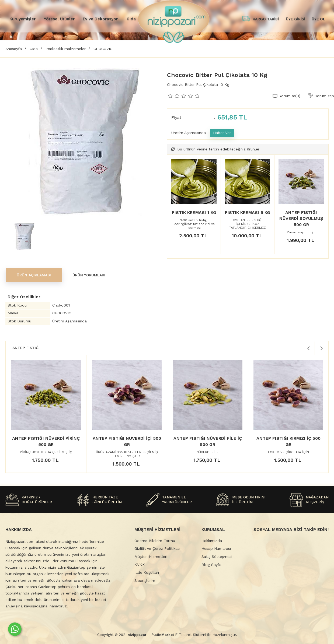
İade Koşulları (147, 572)
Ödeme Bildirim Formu (155, 541)
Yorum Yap (325, 96)
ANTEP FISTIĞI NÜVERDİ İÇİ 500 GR (127, 441)
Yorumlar (290, 96)
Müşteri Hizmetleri (151, 557)
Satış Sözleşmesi (217, 557)
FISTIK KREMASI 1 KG (194, 212)
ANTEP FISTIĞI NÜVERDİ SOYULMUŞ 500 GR (301, 219)
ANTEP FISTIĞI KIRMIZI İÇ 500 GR (288, 441)
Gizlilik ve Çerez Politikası (157, 548)
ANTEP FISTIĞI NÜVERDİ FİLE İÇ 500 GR (208, 441)
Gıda (131, 19)
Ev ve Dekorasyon (101, 19)
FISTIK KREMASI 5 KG (248, 212)
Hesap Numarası (216, 548)
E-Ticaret (183, 635)
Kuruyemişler (22, 19)
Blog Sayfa (211, 565)
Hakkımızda (212, 541)
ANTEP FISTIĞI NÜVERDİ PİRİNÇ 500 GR (46, 441)
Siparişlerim (145, 580)
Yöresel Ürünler (59, 19)
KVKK (140, 565)
